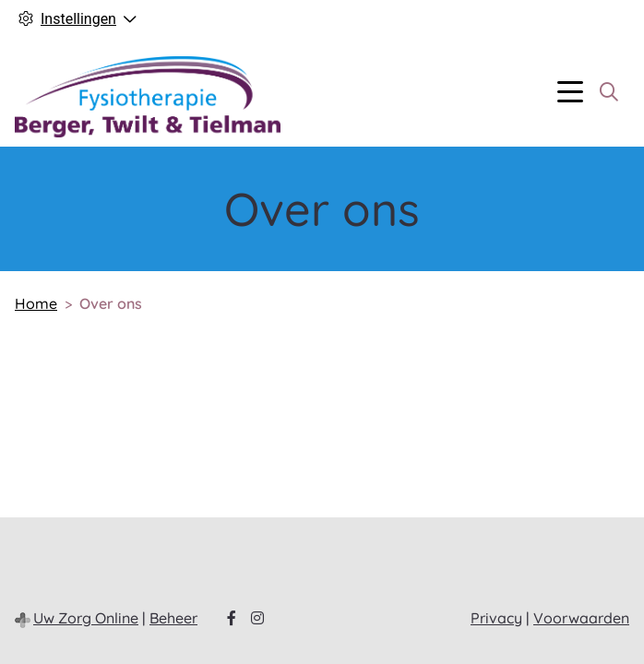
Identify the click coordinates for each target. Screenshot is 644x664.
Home (36, 303)
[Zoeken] (609, 92)
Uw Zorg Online (86, 618)
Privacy (496, 618)
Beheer (173, 618)
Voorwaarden (581, 618)
